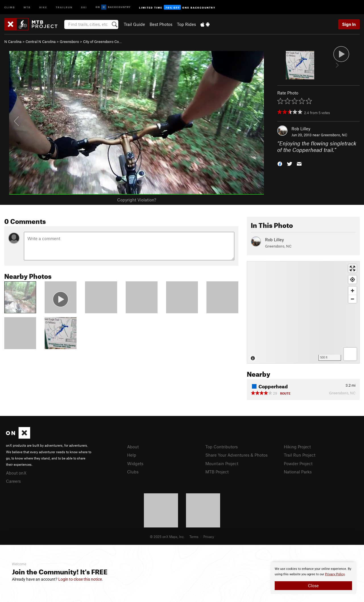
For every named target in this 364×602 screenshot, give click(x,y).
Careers (13, 481)
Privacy (209, 537)
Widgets (135, 463)
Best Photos (161, 24)
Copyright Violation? (137, 200)
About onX (16, 473)
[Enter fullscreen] (352, 268)
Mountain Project (222, 463)
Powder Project (298, 463)
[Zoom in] (352, 291)
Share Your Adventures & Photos (236, 455)
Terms (194, 537)
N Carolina (13, 42)
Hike (43, 7)
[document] (313, 578)
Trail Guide (134, 24)
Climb (10, 7)
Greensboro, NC (334, 135)
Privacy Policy (335, 574)
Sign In (349, 24)
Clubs (133, 472)
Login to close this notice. (81, 579)
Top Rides (186, 24)
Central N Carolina (41, 42)
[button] (280, 163)
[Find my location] (352, 280)
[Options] (350, 354)
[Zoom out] (352, 299)
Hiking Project (297, 447)
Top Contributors (222, 447)
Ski (84, 7)
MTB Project (217, 472)
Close (313, 585)
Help (132, 455)
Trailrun (64, 7)
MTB (27, 7)
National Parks (298, 472)
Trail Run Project (300, 455)
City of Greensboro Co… (102, 42)
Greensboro (69, 42)
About (133, 447)
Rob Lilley (301, 129)
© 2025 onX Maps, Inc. (167, 537)
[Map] (303, 312)
